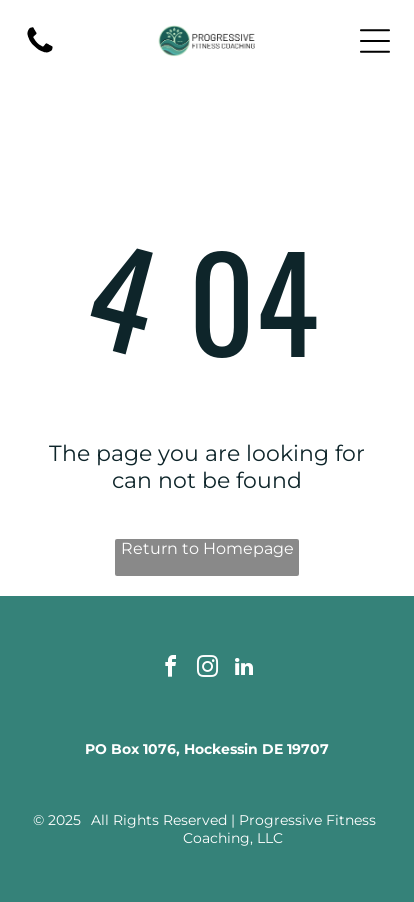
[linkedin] (244, 669)
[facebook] (170, 669)
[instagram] (207, 669)
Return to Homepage (207, 548)
